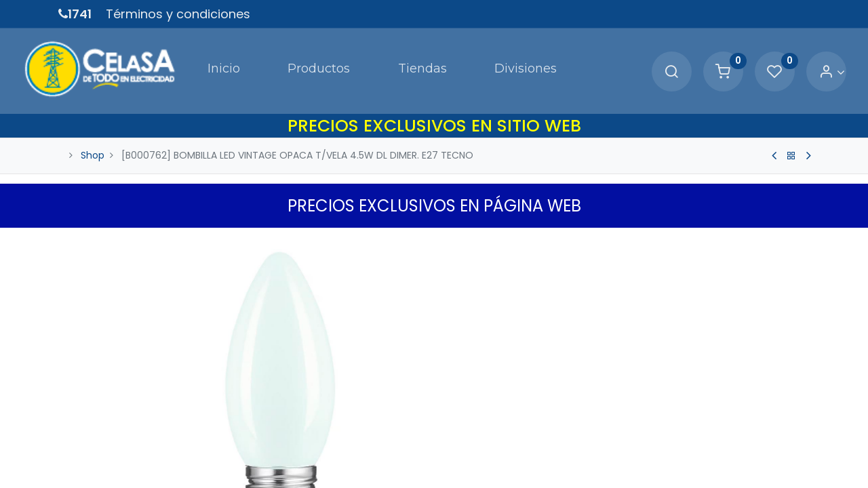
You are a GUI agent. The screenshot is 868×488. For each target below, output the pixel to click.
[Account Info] (796, 58)
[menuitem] (175, 57)
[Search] (636, 58)
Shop (93, 127)
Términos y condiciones (178, 14)
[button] (802, 215)
